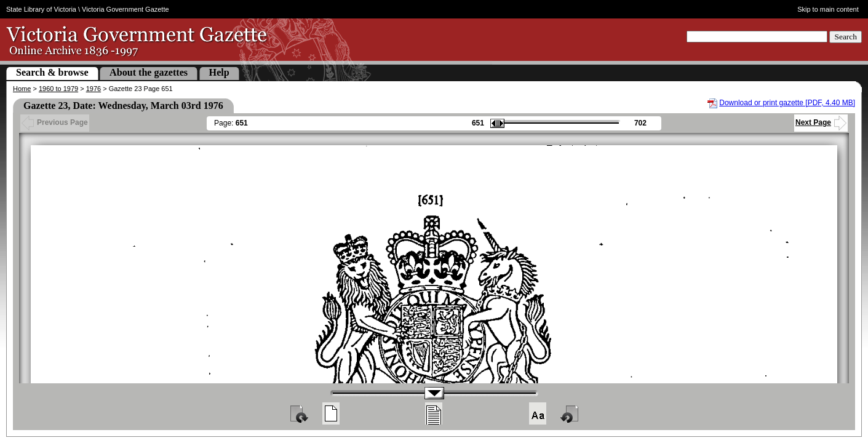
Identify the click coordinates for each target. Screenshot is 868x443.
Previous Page (55, 122)
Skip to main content (828, 9)
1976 (94, 89)
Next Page (821, 122)
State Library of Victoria (41, 9)
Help (219, 72)
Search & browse (52, 72)
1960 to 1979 (58, 89)
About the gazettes (149, 72)
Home (22, 89)
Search (846, 37)
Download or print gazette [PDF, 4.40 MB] (787, 103)
